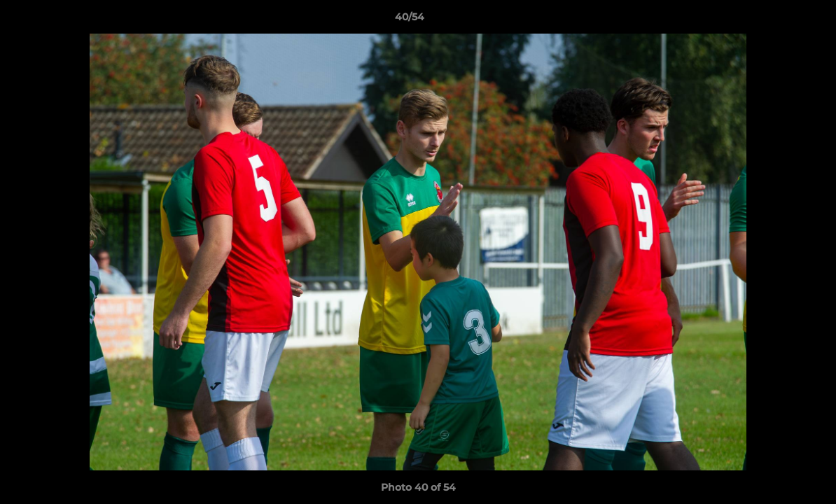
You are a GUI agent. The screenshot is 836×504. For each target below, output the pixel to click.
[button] (777, 20)
